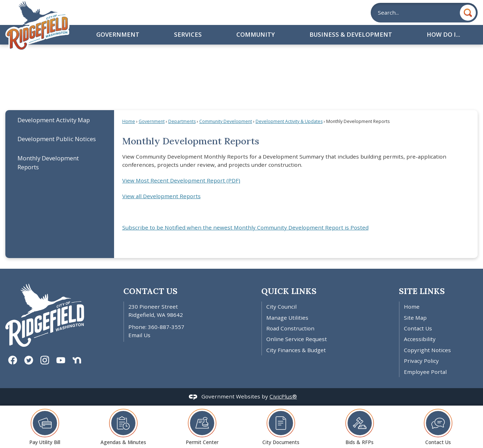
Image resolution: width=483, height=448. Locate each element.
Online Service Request (297, 339)
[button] (468, 13)
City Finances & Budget (296, 350)
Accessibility (420, 339)
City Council (281, 307)
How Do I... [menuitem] (443, 34)
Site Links (422, 291)
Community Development (226, 121)
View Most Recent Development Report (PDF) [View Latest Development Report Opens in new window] (181, 180)
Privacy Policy (421, 361)
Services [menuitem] (188, 34)
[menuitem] (60, 120)
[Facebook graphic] (13, 360)
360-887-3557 (166, 327)
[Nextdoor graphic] (77, 360)
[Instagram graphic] (45, 360)
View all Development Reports (161, 196)
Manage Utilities (287, 318)
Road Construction (290, 328)
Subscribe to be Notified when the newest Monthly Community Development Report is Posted (245, 227)
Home (129, 121)
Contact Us (418, 328)
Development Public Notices (57, 139)
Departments (182, 121)
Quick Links (289, 291)
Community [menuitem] (256, 34)
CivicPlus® (283, 396)
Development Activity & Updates (289, 121)
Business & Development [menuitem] (351, 34)
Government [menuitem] (118, 34)
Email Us (139, 335)
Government (152, 121)
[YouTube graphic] (61, 360)
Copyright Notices (427, 350)
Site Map (415, 318)
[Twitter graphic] (29, 360)
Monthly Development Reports (48, 163)
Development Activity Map (54, 120)
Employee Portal (425, 372)
